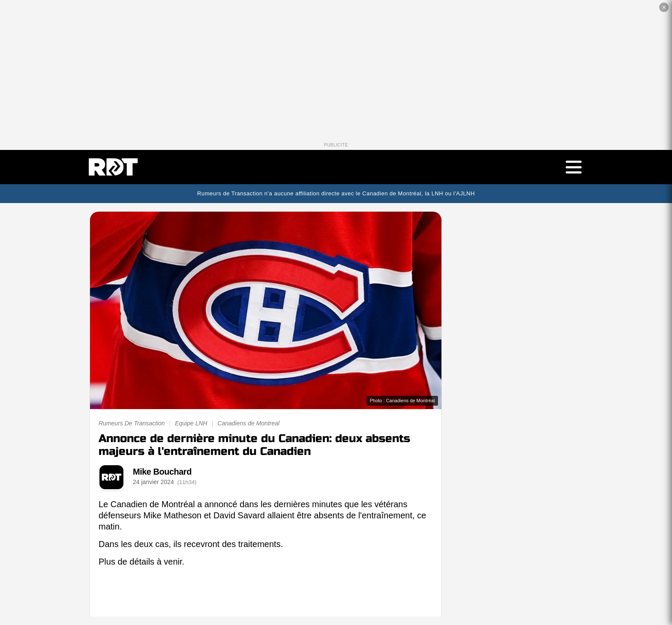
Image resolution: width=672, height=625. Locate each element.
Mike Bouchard (162, 472)
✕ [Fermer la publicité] (664, 7)
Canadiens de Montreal (248, 423)
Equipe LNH (191, 423)
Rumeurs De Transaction (132, 423)
